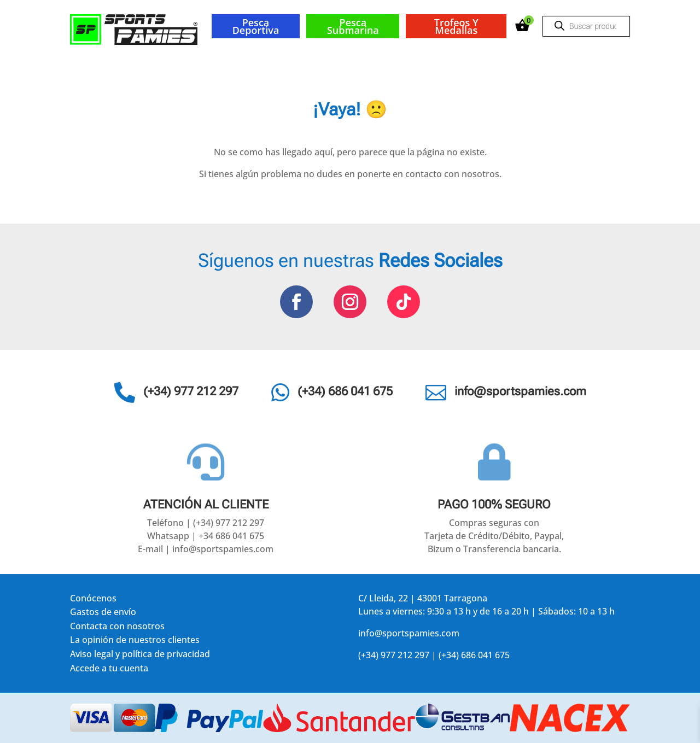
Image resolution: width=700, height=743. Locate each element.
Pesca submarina (353, 26)
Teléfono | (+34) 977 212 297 (206, 523)
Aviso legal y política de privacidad (140, 656)
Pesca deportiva (256, 26)
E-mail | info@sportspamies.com (206, 549)
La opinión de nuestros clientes (135, 642)
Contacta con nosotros (117, 628)
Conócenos (93, 600)
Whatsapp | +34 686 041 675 (206, 536)
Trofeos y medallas (456, 26)
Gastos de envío (103, 614)
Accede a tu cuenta (109, 670)
